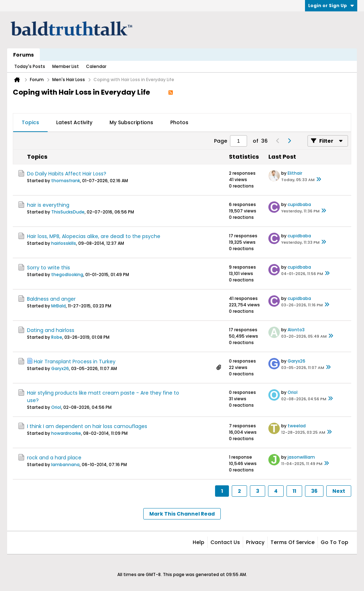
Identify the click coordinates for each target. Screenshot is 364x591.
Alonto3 (296, 330)
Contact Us (225, 542)
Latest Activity (74, 122)
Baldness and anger (51, 299)
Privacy (255, 542)
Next (339, 491)
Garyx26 (60, 368)
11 (294, 491)
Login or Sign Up (331, 6)
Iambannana (65, 465)
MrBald (58, 306)
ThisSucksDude (68, 212)
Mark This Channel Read (182, 514)
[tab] (30, 123)
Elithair (295, 173)
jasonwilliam (301, 457)
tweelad (297, 426)
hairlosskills (64, 243)
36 (314, 491)
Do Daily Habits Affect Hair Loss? (67, 174)
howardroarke (66, 433)
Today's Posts (30, 66)
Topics (30, 122)
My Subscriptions (131, 122)
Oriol (56, 407)
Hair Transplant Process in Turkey (75, 362)
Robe (57, 337)
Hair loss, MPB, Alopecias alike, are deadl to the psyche (94, 236)
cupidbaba (299, 204)
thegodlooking (67, 275)
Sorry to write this (49, 268)
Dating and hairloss (51, 330)
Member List (66, 66)
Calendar (96, 66)
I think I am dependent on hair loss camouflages (87, 426)
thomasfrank (66, 181)
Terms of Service (293, 542)
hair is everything (48, 205)
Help (199, 542)
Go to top (334, 542)
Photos (179, 122)
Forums (23, 55)
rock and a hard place (54, 458)
